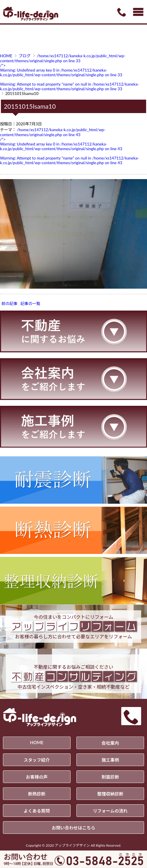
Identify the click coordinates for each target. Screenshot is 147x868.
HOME (6, 56)
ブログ (24, 56)
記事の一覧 (30, 304)
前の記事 (10, 304)
